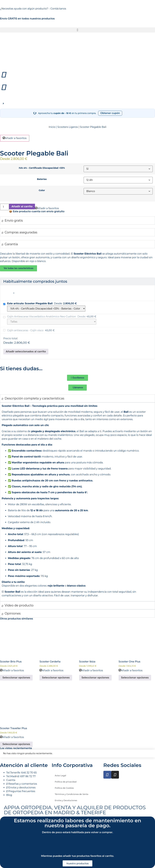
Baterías (42, 179)
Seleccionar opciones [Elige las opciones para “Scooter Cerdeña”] (56, 678)
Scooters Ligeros (68, 127)
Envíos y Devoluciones (66, 800)
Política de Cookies (64, 788)
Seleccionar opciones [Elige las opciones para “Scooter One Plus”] (135, 678)
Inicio (52, 127)
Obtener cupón (110, 113)
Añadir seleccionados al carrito (26, 352)
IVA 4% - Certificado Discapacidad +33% (42, 168)
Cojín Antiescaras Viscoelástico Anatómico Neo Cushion (42, 317)
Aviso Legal (60, 775)
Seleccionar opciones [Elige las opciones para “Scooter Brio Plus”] (16, 678)
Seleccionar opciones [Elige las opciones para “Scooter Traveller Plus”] (16, 744)
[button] (77, 30)
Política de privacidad (66, 782)
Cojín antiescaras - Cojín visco (26, 330)
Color (42, 190)
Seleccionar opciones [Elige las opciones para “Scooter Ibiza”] (95, 678)
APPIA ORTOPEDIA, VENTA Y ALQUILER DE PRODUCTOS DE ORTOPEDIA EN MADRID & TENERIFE (75, 810)
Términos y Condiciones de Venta (71, 794)
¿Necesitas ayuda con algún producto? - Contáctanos (33, 9)
